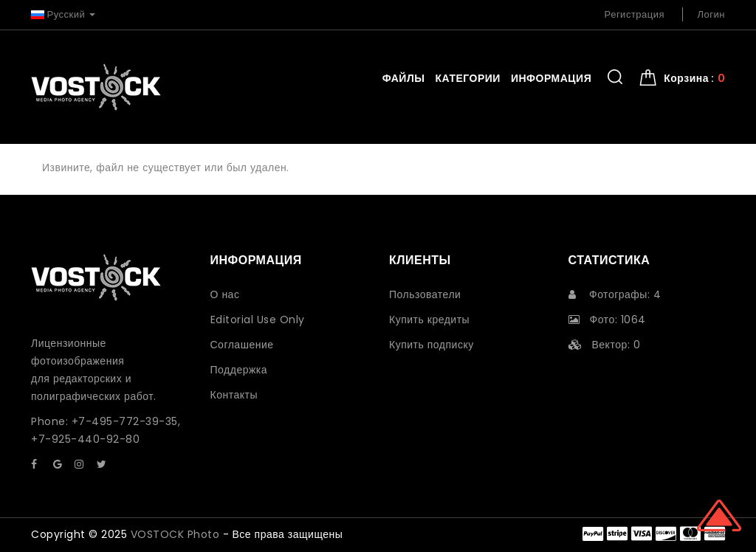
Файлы (404, 78)
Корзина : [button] (694, 78)
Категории (467, 78)
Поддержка (239, 370)
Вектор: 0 (605, 345)
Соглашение (242, 345)
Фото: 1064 (607, 320)
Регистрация (635, 14)
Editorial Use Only (258, 320)
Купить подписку (432, 345)
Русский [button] (63, 14)
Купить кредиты (429, 320)
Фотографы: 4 (615, 294)
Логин (711, 14)
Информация (551, 78)
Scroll (719, 515)
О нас (225, 294)
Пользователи (425, 294)
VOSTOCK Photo (175, 534)
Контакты (234, 395)
